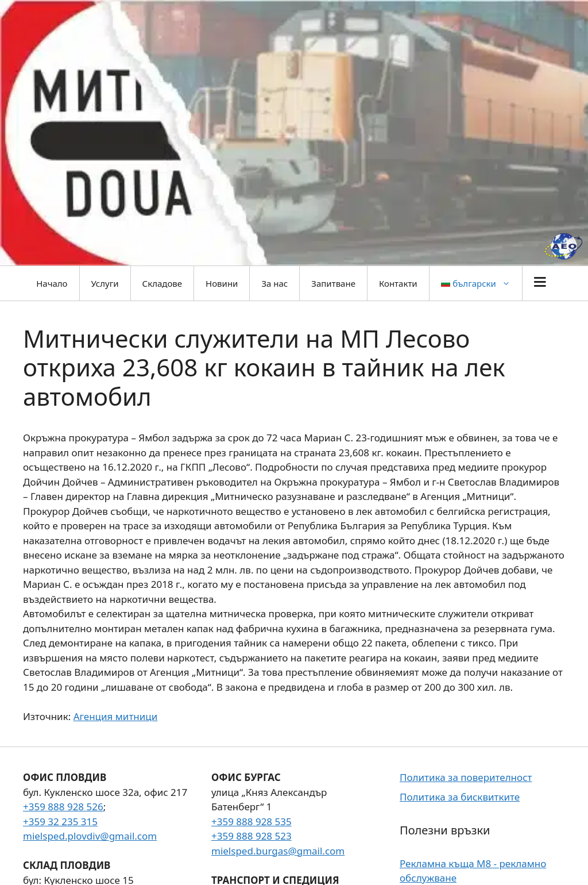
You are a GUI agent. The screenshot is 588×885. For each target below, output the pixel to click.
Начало (52, 283)
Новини (222, 283)
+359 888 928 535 (252, 821)
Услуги (105, 283)
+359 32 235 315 (60, 821)
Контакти (398, 283)
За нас (274, 283)
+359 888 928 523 (252, 836)
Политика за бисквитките (460, 797)
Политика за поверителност (466, 777)
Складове (162, 283)
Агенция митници (116, 716)
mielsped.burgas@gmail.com (278, 851)
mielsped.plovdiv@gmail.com (90, 836)
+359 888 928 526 (63, 807)
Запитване (333, 283)
